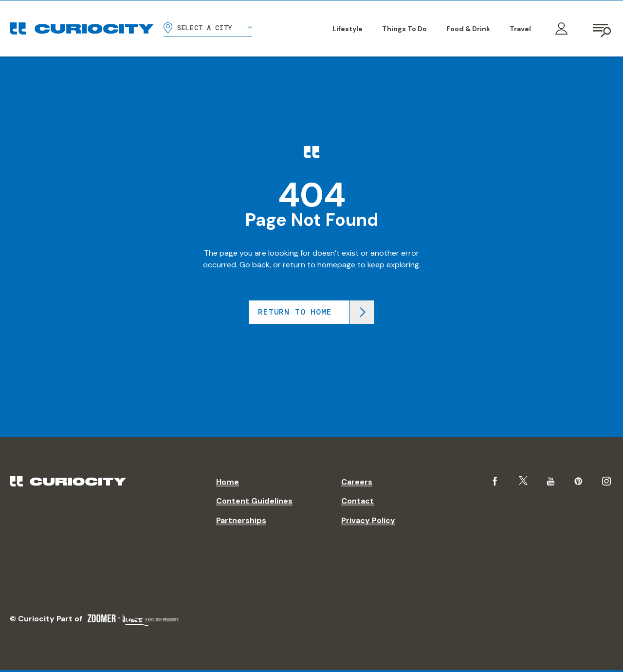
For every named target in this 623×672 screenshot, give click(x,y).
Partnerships (241, 520)
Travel (520, 29)
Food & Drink (468, 29)
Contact (357, 501)
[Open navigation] (603, 29)
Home (228, 482)
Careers (357, 482)
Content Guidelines (254, 501)
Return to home (295, 312)
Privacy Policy (368, 520)
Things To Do (404, 29)
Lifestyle (348, 29)
